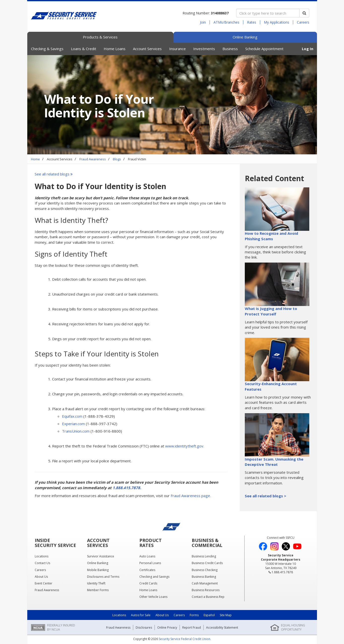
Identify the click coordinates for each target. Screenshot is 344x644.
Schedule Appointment (264, 49)
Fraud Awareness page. (191, 496)
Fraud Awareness (93, 159)
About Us (162, 615)
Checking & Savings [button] (47, 49)
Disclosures (144, 627)
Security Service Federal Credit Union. (185, 639)
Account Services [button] (147, 49)
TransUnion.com (76, 431)
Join (203, 22)
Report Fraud (192, 627)
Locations (119, 615)
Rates (252, 22)
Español (209, 615)
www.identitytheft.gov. (185, 446)
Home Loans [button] (115, 49)
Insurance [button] (177, 49)
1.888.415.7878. (127, 488)
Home (35, 159)
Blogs (117, 159)
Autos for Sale (141, 615)
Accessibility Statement (222, 627)
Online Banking (245, 37)
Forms (194, 615)
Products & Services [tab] (100, 37)
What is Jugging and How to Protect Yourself (271, 311)
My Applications (277, 22)
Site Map (226, 615)
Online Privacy (167, 627)
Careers (303, 22)
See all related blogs (54, 174)
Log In (308, 49)
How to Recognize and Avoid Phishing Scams (271, 236)
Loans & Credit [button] (84, 49)
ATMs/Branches (226, 22)
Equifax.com (72, 416)
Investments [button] (204, 49)
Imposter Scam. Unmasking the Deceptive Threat (274, 462)
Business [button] (230, 49)
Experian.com (73, 424)
